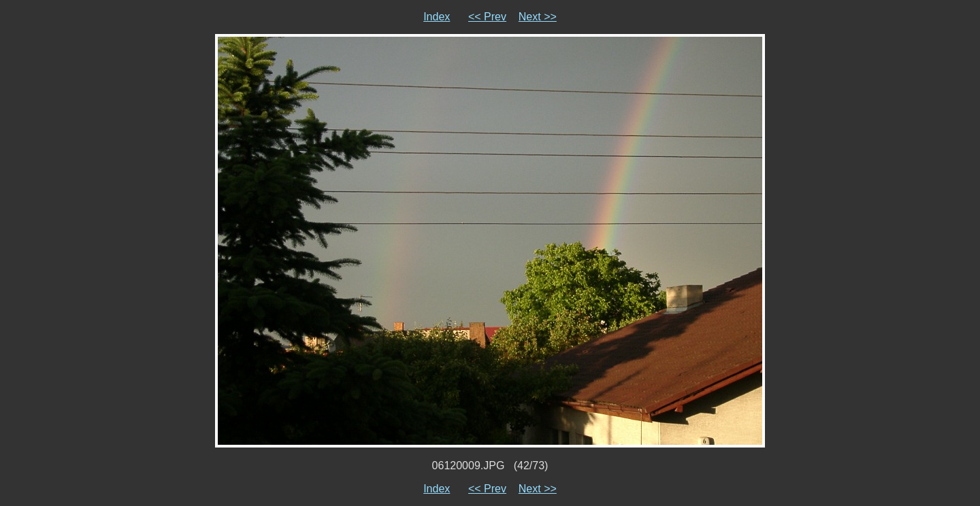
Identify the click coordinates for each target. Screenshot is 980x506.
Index (437, 17)
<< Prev (487, 17)
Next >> (538, 17)
